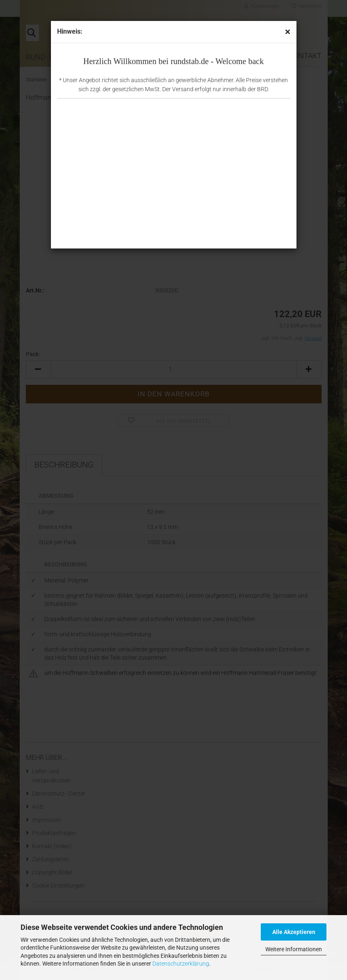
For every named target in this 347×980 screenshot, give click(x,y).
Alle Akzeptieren (294, 932)
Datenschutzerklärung (181, 964)
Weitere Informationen (294, 949)
